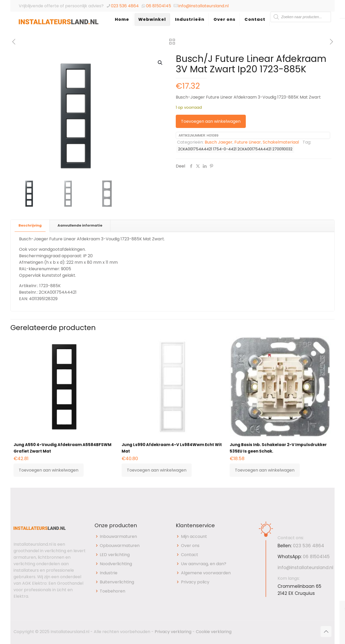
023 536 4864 (125, 6)
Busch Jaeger (219, 142)
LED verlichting (115, 555)
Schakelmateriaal (281, 142)
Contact (190, 555)
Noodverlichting (116, 564)
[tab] (30, 226)
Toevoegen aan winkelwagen (211, 121)
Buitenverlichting (117, 582)
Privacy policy (195, 582)
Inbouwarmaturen (118, 536)
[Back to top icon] (326, 632)
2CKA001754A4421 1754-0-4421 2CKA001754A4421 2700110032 (235, 149)
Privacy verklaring (173, 632)
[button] (160, 63)
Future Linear (248, 142)
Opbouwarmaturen (120, 546)
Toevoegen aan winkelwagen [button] (49, 470)
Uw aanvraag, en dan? (204, 564)
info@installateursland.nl (203, 6)
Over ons (190, 546)
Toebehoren (112, 591)
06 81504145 (159, 6)
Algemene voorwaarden (206, 573)
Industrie (109, 573)
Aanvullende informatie (80, 225)
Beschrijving (30, 225)
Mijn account (194, 536)
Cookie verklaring (214, 632)
